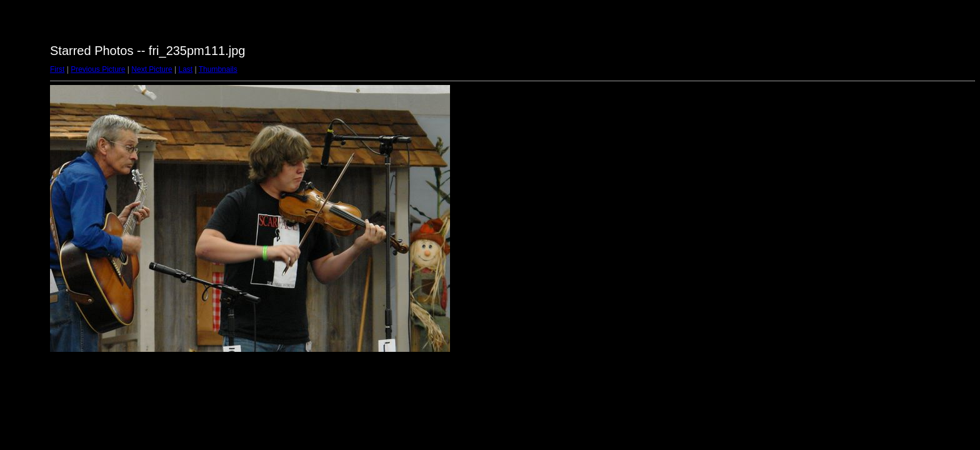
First (57, 69)
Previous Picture (98, 69)
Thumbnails (218, 69)
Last (185, 69)
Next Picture (152, 69)
